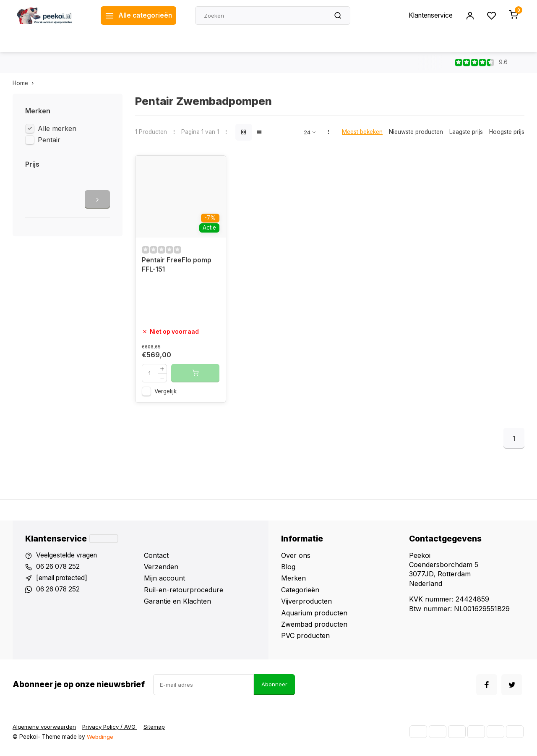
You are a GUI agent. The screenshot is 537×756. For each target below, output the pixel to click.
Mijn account (164, 581)
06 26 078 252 (59, 569)
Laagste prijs (466, 132)
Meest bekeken (362, 132)
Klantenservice (429, 16)
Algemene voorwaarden (45, 729)
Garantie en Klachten (177, 603)
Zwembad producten (314, 626)
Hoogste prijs (507, 132)
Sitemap (158, 729)
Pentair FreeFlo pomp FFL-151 (177, 267)
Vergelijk (166, 393)
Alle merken (57, 128)
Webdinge (100, 739)
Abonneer (274, 687)
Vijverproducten (306, 603)
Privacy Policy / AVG (112, 729)
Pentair (49, 140)
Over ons (296, 557)
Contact (156, 557)
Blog (288, 569)
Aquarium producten (314, 615)
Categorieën (300, 592)
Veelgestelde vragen (68, 557)
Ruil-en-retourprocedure (184, 592)
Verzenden (161, 569)
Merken (293, 581)
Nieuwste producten (416, 132)
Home (25, 83)
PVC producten (305, 638)
